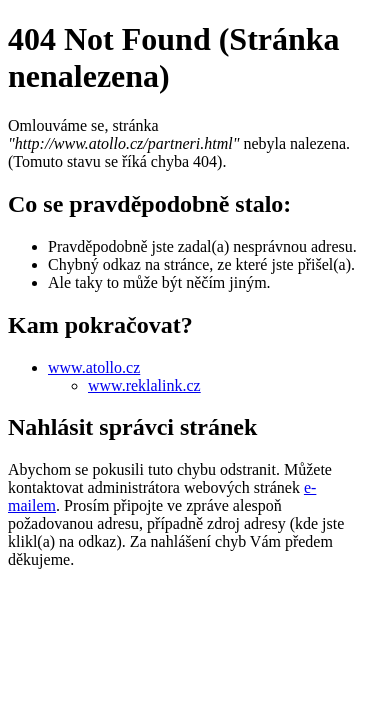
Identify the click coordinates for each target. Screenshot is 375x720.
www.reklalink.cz (144, 385)
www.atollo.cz (94, 367)
